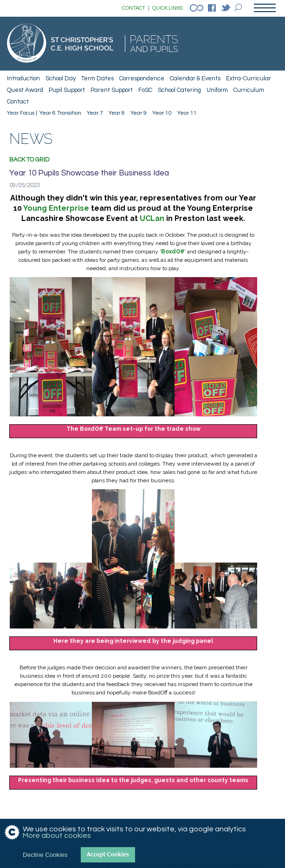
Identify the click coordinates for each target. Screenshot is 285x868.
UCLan (152, 218)
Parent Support (112, 90)
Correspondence (142, 78)
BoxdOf (173, 252)
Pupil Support (67, 90)
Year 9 (139, 113)
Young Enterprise (56, 208)
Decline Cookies (45, 855)
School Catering (179, 90)
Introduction (23, 78)
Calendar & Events (195, 78)
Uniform (217, 90)
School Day (61, 78)
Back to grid (29, 160)
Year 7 (95, 113)
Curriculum (249, 90)
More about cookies (57, 836)
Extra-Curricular (249, 78)
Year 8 (117, 113)
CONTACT (136, 8)
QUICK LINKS (167, 8)
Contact (18, 102)
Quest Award (25, 90)
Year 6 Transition (60, 113)
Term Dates (97, 78)
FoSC (145, 90)
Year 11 (187, 113)
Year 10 (162, 113)
